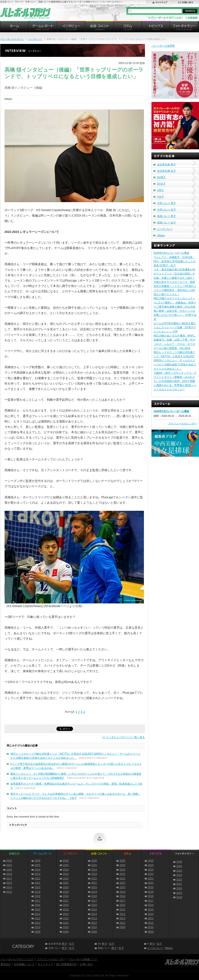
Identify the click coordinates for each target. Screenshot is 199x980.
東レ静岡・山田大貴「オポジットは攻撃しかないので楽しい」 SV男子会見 (175, 315)
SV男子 (161, 177)
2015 (9, 883)
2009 (37, 932)
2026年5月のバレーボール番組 (171, 253)
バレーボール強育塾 (163, 46)
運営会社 (6, 964)
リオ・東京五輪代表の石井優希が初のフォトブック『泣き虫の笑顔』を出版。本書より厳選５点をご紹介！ (174, 274)
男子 (64, 944)
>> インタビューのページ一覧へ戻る (123, 737)
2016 (37, 905)
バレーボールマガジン (12, 39)
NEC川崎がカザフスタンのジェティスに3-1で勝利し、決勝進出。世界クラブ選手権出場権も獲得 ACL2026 (175, 302)
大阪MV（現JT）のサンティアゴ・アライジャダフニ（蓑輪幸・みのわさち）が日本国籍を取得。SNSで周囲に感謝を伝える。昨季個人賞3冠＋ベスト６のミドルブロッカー (175, 381)
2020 (9, 870)
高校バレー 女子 (166, 223)
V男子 (161, 190)
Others (161, 235)
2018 (37, 896)
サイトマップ (45, 964)
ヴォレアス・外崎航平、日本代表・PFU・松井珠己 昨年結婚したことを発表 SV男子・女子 (175, 261)
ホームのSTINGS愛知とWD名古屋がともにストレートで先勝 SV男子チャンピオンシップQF (175, 327)
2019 (9, 874)
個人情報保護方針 (67, 964)
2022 (37, 879)
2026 (9, 861)
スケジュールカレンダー (183, 424)
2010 (37, 927)
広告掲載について (24, 964)
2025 (37, 865)
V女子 (161, 197)
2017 (9, 879)
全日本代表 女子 (166, 171)
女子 (72, 944)
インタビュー (35, 39)
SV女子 (161, 184)
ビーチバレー (165, 229)
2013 (37, 918)
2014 (9, 887)
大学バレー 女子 (166, 210)
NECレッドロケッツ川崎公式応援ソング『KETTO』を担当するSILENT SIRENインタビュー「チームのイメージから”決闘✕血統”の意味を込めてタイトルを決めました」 (175, 361)
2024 (9, 865)
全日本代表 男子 (166, 165)
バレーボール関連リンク (83, 959)
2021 (37, 883)
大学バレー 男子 (166, 203)
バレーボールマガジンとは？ (17, 959)
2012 (9, 892)
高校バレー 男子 (166, 216)
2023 (37, 874)
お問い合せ (86, 964)
